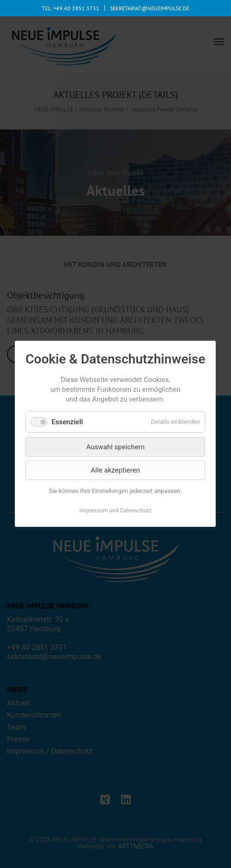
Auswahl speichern (115, 447)
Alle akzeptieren (115, 470)
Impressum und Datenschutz (115, 511)
